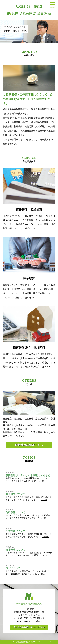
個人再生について (15, 494)
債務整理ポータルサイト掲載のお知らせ (28, 475)
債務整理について (15, 550)
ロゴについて (13, 568)
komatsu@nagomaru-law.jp (31, 621)
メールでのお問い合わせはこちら (29, 627)
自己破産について (15, 512)
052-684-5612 (22, 618)
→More (43, 481)
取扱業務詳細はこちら (29, 445)
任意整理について (15, 531)
